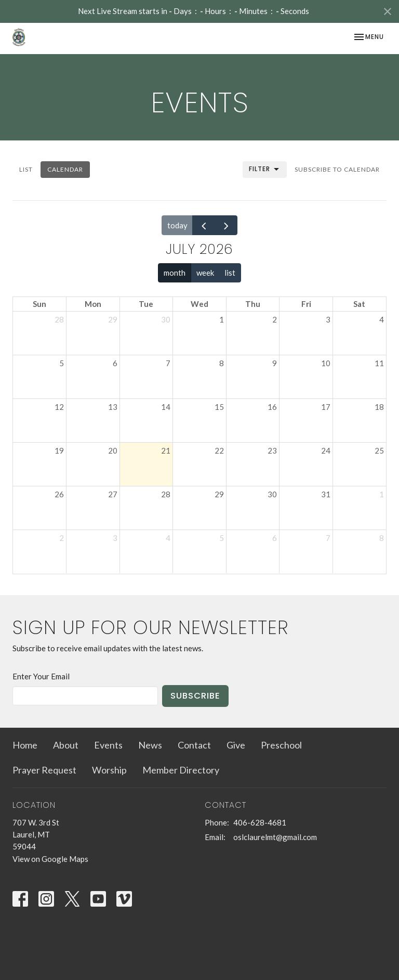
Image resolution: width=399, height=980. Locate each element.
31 (326, 494)
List (26, 169)
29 (113, 319)
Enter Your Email (41, 676)
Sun (39, 304)
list (230, 273)
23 (272, 450)
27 (113, 494)
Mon (93, 304)
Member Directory (181, 770)
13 (113, 407)
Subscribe (195, 696)
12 (59, 407)
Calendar (65, 169)
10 (326, 363)
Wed (199, 304)
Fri (306, 304)
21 (166, 450)
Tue (146, 304)
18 (379, 407)
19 (59, 450)
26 (59, 494)
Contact (194, 745)
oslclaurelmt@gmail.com (275, 837)
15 (219, 407)
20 (113, 450)
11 (379, 363)
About (66, 745)
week (205, 273)
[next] (226, 225)
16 (272, 407)
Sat (359, 304)
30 (166, 319)
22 (219, 450)
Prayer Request (44, 770)
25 (379, 450)
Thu (253, 304)
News (150, 745)
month (175, 273)
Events (108, 745)
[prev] (204, 225)
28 (59, 319)
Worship (109, 770)
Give (236, 745)
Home (25, 745)
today (177, 225)
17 (326, 407)
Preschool (281, 745)
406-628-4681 (260, 822)
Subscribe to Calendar (337, 169)
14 (166, 407)
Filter (265, 170)
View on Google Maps (50, 859)
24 (326, 450)
